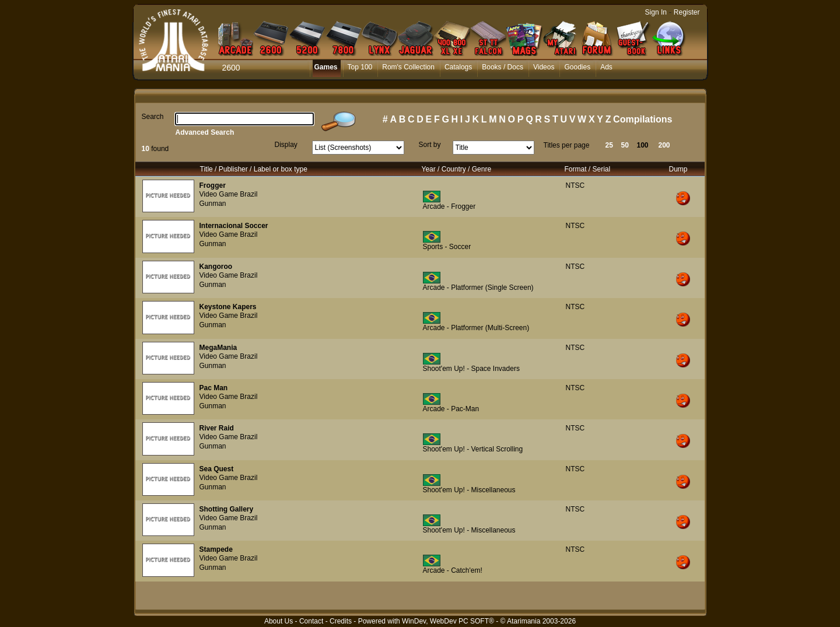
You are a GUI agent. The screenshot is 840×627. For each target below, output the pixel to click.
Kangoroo (216, 267)
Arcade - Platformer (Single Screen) (478, 288)
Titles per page (567, 145)
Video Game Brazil (229, 194)
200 (664, 145)
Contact (311, 621)
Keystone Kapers (228, 307)
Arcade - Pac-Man (451, 409)
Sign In (656, 12)
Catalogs (458, 67)
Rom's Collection (408, 67)
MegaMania (218, 348)
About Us (279, 621)
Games (326, 67)
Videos (544, 67)
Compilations (643, 119)
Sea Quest (217, 469)
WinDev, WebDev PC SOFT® (448, 621)
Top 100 (360, 67)
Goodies (577, 67)
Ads (606, 67)
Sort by (430, 145)
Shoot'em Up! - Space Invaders (471, 369)
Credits (341, 621)
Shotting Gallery (227, 509)
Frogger (213, 185)
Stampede (216, 549)
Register (687, 12)
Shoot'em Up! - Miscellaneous (469, 490)
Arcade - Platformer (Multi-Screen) (476, 328)
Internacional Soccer (234, 226)
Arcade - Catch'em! (453, 570)
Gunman (213, 204)
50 (625, 145)
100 (643, 145)
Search (153, 117)
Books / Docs (503, 67)
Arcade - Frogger (449, 206)
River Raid (217, 428)
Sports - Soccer (447, 247)
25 (609, 145)
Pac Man (214, 388)
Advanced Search (205, 132)
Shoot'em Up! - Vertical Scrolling (473, 449)
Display (286, 145)
